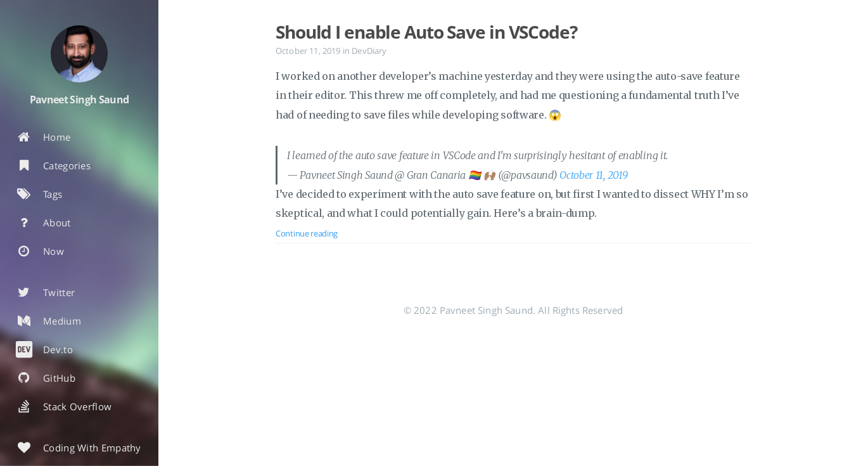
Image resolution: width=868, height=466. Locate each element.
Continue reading (307, 233)
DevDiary (369, 51)
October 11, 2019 (593, 175)
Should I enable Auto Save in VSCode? (426, 32)
